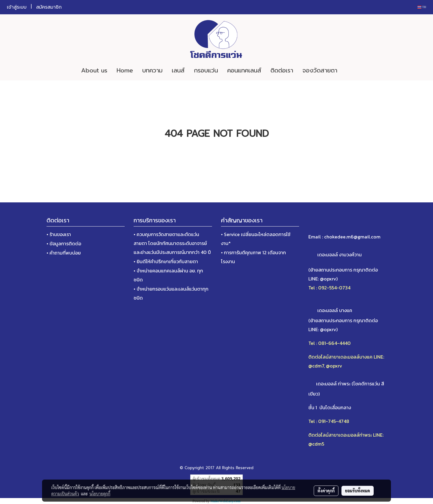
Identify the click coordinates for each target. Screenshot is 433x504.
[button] (351, 70)
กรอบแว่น (206, 70)
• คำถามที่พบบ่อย (64, 253)
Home (125, 70)
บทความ (152, 70)
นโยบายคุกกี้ (100, 494)
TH (422, 7)
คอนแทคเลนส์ (244, 70)
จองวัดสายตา (320, 70)
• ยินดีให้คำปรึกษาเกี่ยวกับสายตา (166, 261)
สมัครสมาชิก (49, 7)
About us (94, 70)
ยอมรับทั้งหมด (358, 491)
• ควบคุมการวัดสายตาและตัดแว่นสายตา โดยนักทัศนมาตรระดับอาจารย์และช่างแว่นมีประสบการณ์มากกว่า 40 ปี (172, 243)
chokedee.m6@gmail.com (352, 237)
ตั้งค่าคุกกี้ (326, 491)
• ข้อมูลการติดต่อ (64, 244)
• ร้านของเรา (59, 234)
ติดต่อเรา (282, 70)
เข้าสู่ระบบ (17, 7)
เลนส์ (178, 70)
